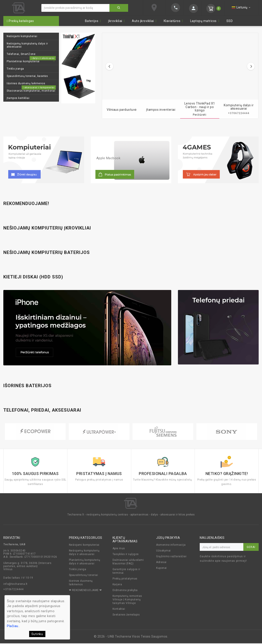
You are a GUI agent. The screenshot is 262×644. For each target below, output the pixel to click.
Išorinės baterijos (27, 386)
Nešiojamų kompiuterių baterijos (47, 252)
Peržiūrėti (200, 115)
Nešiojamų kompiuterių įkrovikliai (47, 228)
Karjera (117, 585)
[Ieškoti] (76, 8)
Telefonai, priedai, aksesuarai (42, 410)
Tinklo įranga (78, 570)
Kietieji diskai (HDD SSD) (33, 277)
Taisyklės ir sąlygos (126, 555)
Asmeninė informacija (171, 545)
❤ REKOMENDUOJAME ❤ (85, 591)
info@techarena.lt (15, 585)
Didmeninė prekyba (125, 591)
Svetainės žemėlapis (126, 615)
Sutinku (37, 634)
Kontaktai (119, 610)
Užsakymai (163, 551)
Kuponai (161, 569)
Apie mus (119, 549)
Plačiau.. (13, 626)
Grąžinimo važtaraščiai (171, 557)
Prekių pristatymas (125, 579)
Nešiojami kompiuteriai (84, 545)
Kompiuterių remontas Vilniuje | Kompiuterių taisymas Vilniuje (127, 600)
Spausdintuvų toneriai (84, 576)
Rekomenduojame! (26, 203)
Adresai (161, 563)
